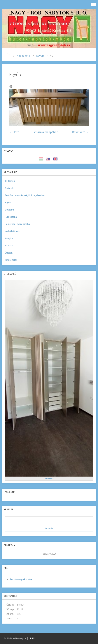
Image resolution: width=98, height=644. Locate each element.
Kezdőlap (8, 55)
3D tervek (10, 181)
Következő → (80, 132)
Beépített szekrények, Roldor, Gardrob (25, 195)
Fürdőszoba (11, 217)
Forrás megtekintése (21, 579)
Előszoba (9, 210)
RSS (32, 638)
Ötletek (9, 253)
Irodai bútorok (12, 231)
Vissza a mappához (46, 132)
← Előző (14, 132)
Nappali (9, 246)
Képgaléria (23, 56)
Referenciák (11, 260)
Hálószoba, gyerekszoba (17, 224)
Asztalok (9, 188)
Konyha (9, 238)
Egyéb (40, 56)
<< (9, 554)
